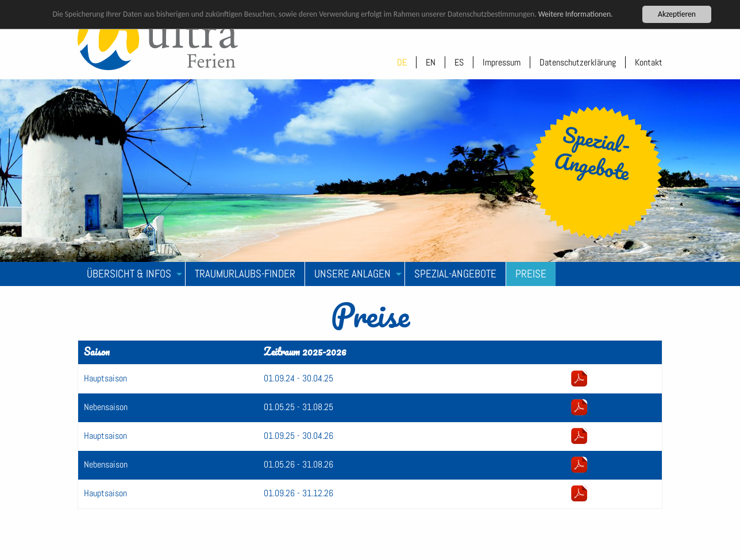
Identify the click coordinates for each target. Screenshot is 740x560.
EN (431, 62)
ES (459, 62)
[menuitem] (132, 274)
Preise (531, 274)
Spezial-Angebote (455, 274)
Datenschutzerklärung (578, 62)
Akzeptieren (677, 14)
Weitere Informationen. (576, 14)
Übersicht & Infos (129, 274)
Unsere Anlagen (352, 274)
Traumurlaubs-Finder (245, 274)
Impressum (502, 62)
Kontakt (649, 62)
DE (402, 62)
